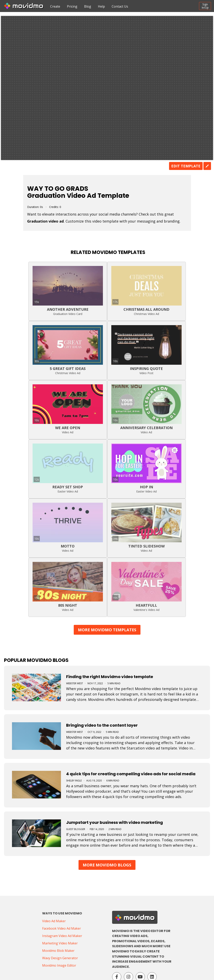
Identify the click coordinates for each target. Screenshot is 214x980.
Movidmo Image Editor (59, 965)
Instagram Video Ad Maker (62, 936)
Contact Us (120, 6)
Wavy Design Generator (60, 958)
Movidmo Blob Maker (58, 951)
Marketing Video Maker (60, 943)
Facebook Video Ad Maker (62, 928)
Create (55, 6)
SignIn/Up (205, 6)
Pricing (72, 6)
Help (101, 6)
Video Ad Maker (54, 921)
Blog (88, 6)
